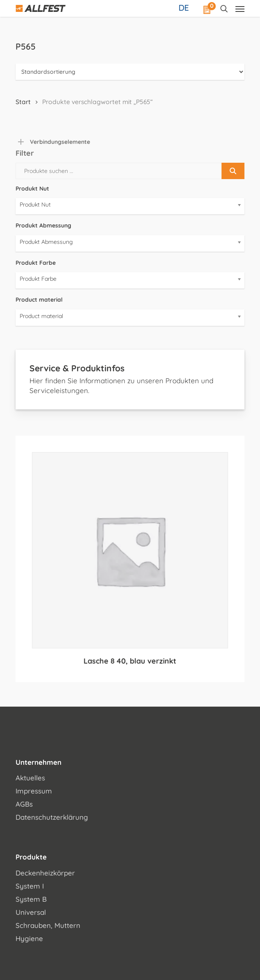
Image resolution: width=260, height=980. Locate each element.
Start (23, 102)
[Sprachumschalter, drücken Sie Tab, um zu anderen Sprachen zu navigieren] (185, 7)
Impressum (34, 791)
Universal (31, 912)
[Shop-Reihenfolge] (130, 72)
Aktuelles (30, 778)
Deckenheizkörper (45, 873)
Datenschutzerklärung (52, 817)
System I (30, 886)
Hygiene (29, 938)
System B (31, 899)
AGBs (24, 804)
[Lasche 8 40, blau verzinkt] (130, 550)
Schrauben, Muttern (48, 925)
